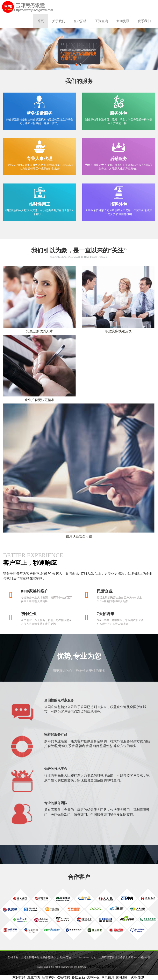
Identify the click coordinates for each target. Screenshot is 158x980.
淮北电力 (34, 977)
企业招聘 (80, 21)
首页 (41, 21)
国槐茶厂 (123, 977)
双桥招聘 (63, 977)
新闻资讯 (123, 21)
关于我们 (59, 21)
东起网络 (19, 977)
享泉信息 (108, 977)
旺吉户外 (49, 977)
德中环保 (93, 977)
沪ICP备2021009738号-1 (104, 967)
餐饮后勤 (78, 977)
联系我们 (144, 21)
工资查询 (101, 21)
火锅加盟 (137, 977)
